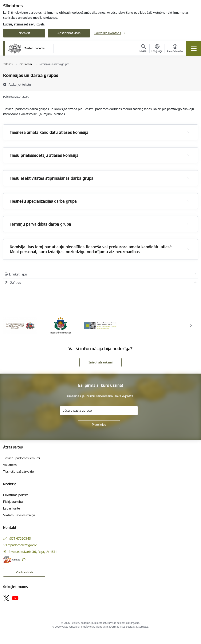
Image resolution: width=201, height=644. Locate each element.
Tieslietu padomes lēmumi (21, 458)
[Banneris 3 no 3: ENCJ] (101, 325)
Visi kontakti (24, 572)
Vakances (10, 465)
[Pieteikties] (99, 425)
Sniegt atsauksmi (100, 362)
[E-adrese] (12, 560)
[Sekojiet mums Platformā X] (6, 598)
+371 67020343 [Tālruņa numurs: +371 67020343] (20, 538)
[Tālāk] (191, 326)
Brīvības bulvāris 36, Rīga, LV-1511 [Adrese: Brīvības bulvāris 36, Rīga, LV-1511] (33, 552)
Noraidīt (24, 33)
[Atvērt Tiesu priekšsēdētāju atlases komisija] (187, 155)
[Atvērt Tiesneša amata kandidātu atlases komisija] (187, 132)
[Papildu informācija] (24, 560)
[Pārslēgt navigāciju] (194, 48)
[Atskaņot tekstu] (20, 84)
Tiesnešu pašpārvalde (18, 472)
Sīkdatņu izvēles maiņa (19, 515)
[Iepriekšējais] (10, 326)
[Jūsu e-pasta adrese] (99, 411)
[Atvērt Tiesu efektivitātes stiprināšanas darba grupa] (187, 178)
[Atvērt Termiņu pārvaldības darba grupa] (187, 224)
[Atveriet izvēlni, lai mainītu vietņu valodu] (157, 49)
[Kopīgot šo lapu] (100, 282)
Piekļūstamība (13, 502)
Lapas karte (11, 508)
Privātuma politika (16, 495)
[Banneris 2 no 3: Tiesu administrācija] (60, 325)
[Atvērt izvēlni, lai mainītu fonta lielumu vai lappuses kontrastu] (175, 49)
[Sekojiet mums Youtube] (15, 598)
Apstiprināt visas (69, 33)
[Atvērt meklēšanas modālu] (143, 49)
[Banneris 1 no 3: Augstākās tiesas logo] (20, 325)
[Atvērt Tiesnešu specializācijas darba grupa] (187, 201)
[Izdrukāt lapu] (100, 274)
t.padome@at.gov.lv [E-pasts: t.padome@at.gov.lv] (22, 545)
